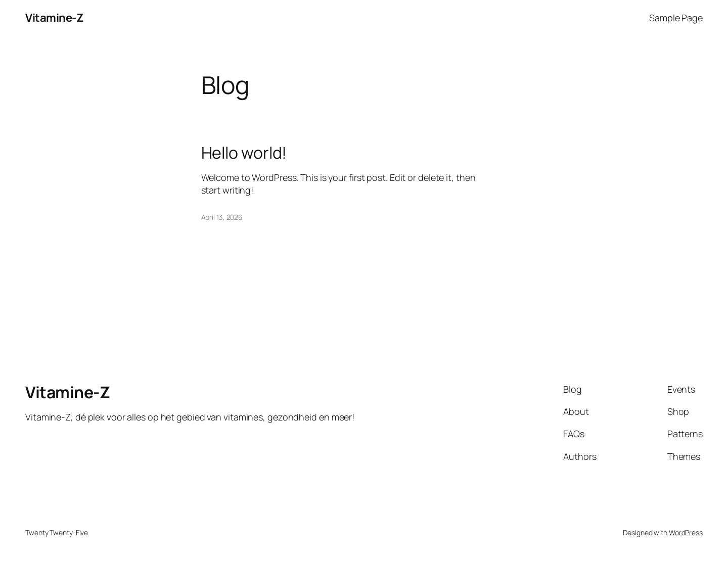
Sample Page (676, 18)
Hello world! (244, 153)
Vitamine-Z (54, 18)
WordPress (686, 532)
